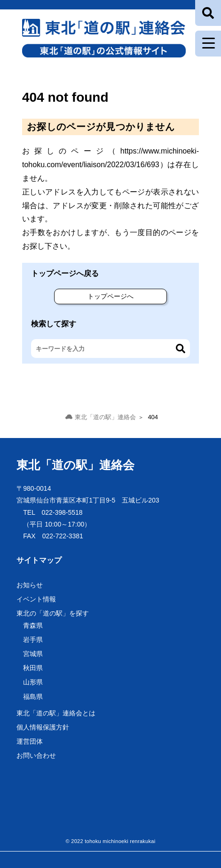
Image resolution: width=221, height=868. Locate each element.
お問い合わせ (36, 755)
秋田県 (33, 668)
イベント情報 (36, 599)
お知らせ (30, 585)
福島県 (33, 697)
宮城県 (33, 654)
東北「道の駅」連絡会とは (56, 713)
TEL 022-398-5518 (53, 512)
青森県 (33, 625)
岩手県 (33, 640)
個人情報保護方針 (43, 727)
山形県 (33, 682)
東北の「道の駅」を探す (53, 613)
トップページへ (110, 296)
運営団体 (30, 741)
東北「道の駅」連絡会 (75, 465)
